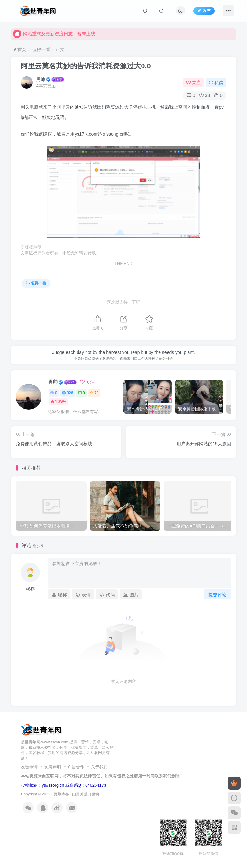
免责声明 (53, 767)
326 (68, 393)
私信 (216, 83)
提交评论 (217, 595)
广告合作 (76, 767)
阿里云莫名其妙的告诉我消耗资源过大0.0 (86, 66)
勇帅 (41, 79)
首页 (20, 49)
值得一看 (41, 49)
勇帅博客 (61, 794)
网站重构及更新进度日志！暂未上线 (54, 34)
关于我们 (99, 767)
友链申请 (29, 767)
